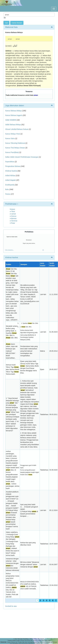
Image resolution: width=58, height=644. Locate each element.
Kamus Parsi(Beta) (12, 152)
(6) (43, 250)
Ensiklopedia (10, 185)
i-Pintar (12, 223)
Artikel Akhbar (10, 175)
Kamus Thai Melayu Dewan (15, 148)
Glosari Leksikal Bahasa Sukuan (17, 129)
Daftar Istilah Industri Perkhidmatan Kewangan (22, 157)
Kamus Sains (10, 138)
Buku (7, 189)
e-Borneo (13, 218)
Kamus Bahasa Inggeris (14, 115)
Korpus (12, 209)
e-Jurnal (13, 214)
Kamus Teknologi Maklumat (15, 143)
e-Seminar (14, 221)
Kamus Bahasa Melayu (14, 111)
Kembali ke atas (11, 606)
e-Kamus (13, 216)
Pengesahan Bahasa (13, 166)
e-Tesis (12, 212)
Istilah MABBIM (11, 120)
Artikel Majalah (11, 180)
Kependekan (10, 162)
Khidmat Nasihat (11, 171)
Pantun (8, 194)
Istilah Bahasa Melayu (13, 125)
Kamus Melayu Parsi (13, 134)
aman (10, 39)
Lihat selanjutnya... (9, 250)
